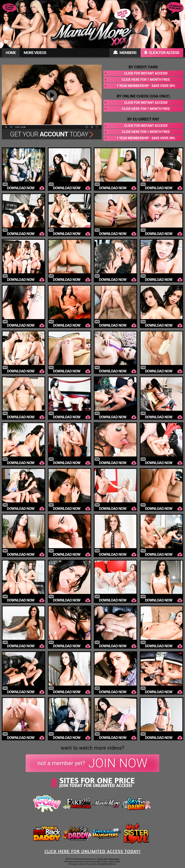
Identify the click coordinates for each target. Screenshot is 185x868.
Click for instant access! (146, 73)
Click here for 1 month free (146, 80)
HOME (11, 53)
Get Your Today (52, 134)
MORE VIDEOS (35, 53)
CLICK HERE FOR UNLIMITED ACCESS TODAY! (92, 851)
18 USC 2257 (103, 859)
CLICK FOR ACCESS (162, 53)
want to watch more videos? (92, 748)
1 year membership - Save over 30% (146, 86)
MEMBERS (125, 53)
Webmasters (114, 859)
